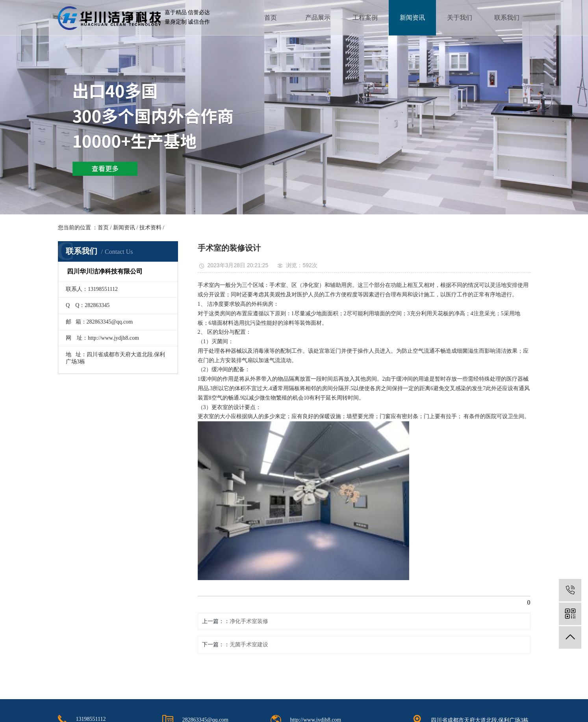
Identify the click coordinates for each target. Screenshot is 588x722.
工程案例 (365, 18)
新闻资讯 (412, 18)
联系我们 (507, 18)
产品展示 (318, 18)
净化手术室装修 (249, 621)
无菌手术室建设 (249, 645)
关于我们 (460, 18)
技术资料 (150, 228)
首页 (271, 18)
